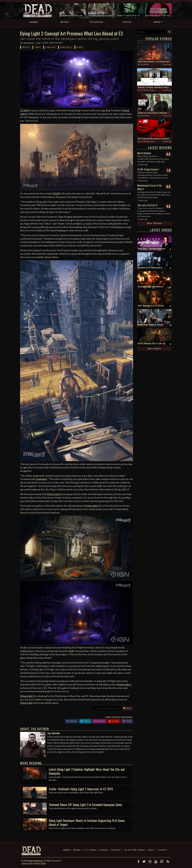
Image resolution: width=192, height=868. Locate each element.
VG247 (56, 193)
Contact (163, 850)
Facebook (72, 721)
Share (127, 708)
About (151, 850)
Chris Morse (145, 116)
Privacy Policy (40, 863)
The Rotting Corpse (148, 90)
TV (85, 850)
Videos (93, 850)
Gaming (38, 47)
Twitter (85, 721)
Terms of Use (27, 863)
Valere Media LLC (36, 861)
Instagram (99, 721)
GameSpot (42, 479)
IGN (71, 651)
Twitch (127, 721)
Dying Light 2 (66, 47)
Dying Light (50, 47)
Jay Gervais (29, 43)
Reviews (104, 850)
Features (116, 850)
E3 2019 (79, 47)
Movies (77, 850)
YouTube (114, 721)
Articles (26, 47)
